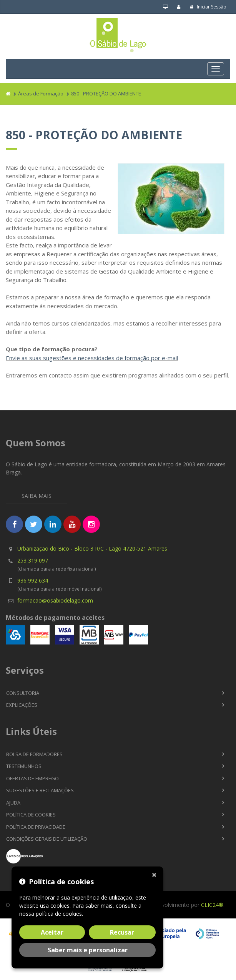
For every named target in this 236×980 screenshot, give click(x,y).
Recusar (122, 932)
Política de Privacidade (36, 827)
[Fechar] (156, 874)
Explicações (22, 705)
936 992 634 (33, 580)
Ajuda (13, 803)
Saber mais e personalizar (88, 950)
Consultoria (23, 693)
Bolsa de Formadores (34, 754)
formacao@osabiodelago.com (55, 600)
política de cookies (59, 914)
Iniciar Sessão (208, 7)
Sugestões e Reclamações (40, 790)
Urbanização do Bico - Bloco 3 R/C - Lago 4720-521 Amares (92, 548)
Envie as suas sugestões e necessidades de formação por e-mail (92, 358)
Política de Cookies (31, 815)
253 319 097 (33, 560)
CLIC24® (212, 905)
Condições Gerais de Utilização (47, 839)
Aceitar (52, 932)
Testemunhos (24, 766)
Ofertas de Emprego (32, 778)
